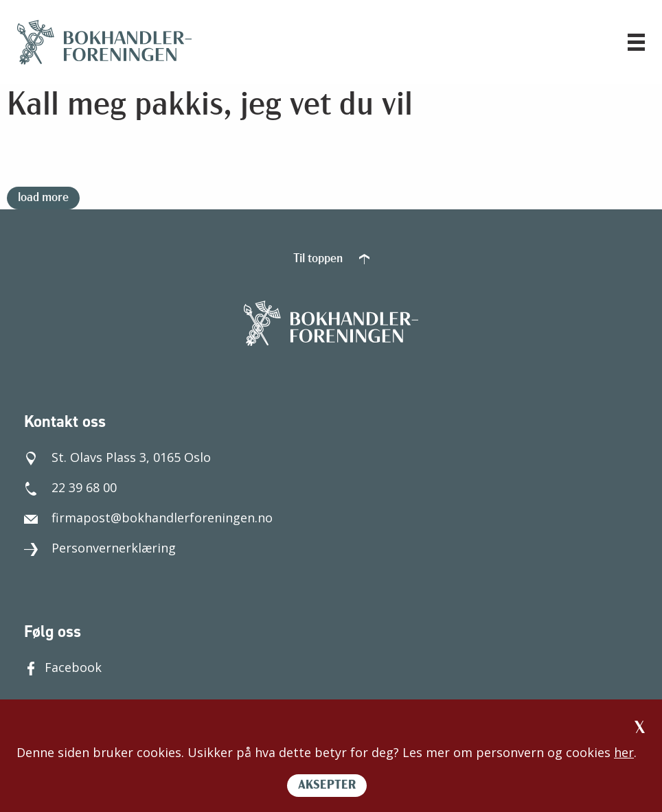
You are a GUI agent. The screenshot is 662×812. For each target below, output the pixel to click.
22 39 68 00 (70, 487)
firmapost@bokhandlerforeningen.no (148, 518)
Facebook (63, 667)
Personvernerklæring (100, 548)
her (624, 752)
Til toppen (331, 259)
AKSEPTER (327, 786)
